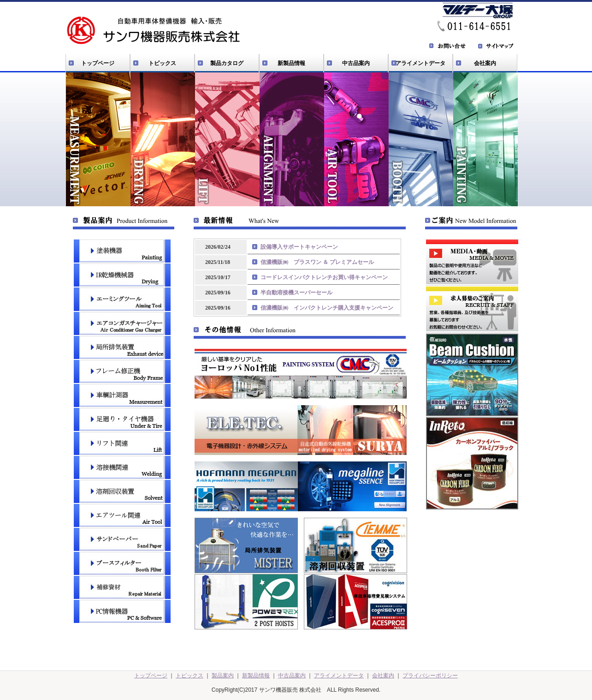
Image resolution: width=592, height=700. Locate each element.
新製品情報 (291, 63)
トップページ (98, 63)
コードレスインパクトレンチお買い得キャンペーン (324, 277)
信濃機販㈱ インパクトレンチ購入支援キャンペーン (327, 308)
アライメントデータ (420, 63)
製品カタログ (227, 63)
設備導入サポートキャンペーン (299, 247)
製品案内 (223, 676)
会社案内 (485, 63)
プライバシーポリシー (430, 676)
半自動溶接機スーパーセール (296, 293)
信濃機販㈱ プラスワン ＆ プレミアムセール (317, 262)
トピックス (162, 63)
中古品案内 (356, 63)
